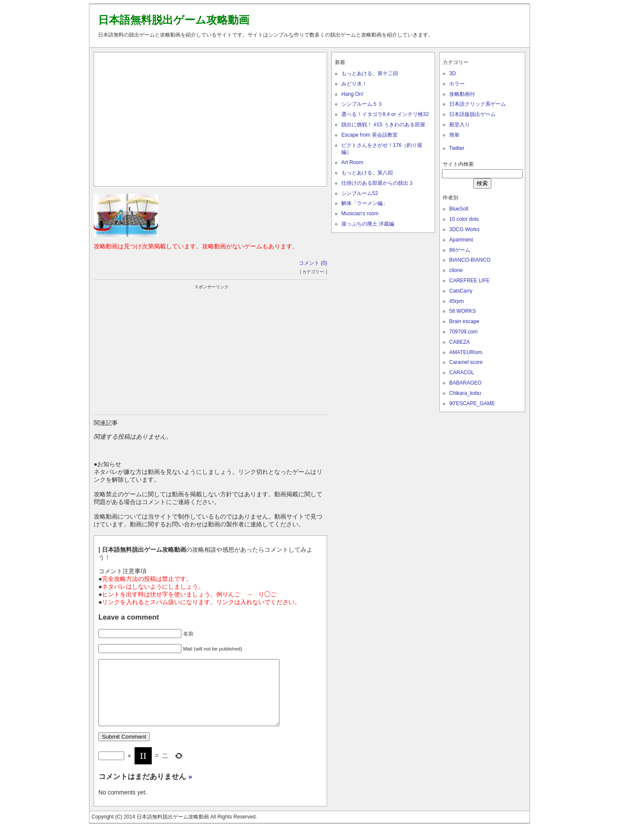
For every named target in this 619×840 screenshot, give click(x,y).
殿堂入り (460, 125)
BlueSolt (459, 209)
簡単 (454, 135)
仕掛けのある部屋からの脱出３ (377, 183)
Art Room (352, 162)
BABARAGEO (465, 383)
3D (452, 73)
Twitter (457, 148)
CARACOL (462, 373)
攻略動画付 (462, 94)
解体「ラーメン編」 (365, 203)
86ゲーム (460, 250)
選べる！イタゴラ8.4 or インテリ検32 (385, 114)
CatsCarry (461, 291)
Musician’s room (360, 214)
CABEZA (460, 342)
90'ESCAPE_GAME (472, 403)
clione (456, 270)
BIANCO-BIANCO (470, 260)
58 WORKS (463, 311)
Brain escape (464, 321)
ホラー (457, 84)
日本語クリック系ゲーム (478, 104)
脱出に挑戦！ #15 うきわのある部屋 (383, 125)
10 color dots (464, 219)
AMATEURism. (466, 352)
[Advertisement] (211, 117)
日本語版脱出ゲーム (472, 114)
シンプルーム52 (360, 193)
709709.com (463, 332)
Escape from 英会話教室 (369, 135)
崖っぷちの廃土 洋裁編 (368, 224)
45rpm (457, 301)
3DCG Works (464, 229)
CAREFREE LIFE (469, 281)
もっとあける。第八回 (367, 173)
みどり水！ (354, 84)
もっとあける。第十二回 (370, 73)
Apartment (461, 240)
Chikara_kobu (465, 393)
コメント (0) (313, 263)
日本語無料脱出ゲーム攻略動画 (174, 20)
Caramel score (466, 362)
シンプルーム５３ (362, 104)
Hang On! (352, 94)
